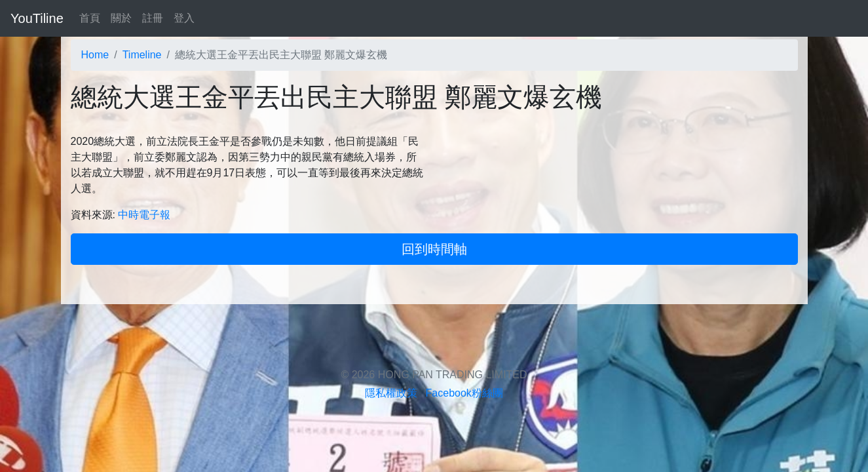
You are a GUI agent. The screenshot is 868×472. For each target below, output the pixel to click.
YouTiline (37, 18)
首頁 (90, 18)
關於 (121, 18)
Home (95, 55)
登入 (184, 18)
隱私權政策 (391, 393)
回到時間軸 (434, 249)
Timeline (142, 55)
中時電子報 (144, 215)
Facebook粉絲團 (464, 393)
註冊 (153, 18)
